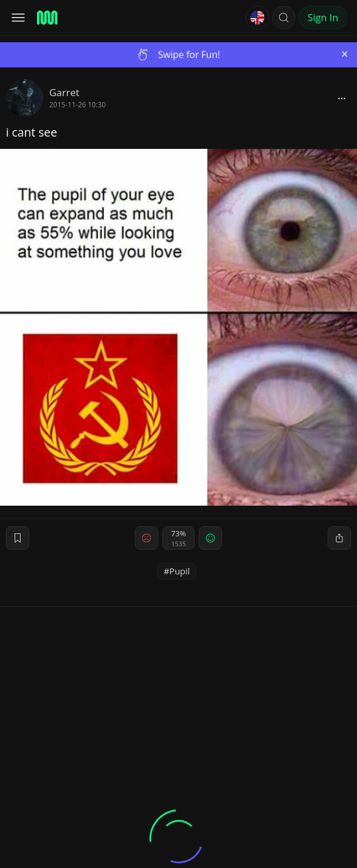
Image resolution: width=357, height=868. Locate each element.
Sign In (323, 17)
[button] (284, 18)
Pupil (180, 571)
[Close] (345, 54)
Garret (64, 92)
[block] (342, 98)
